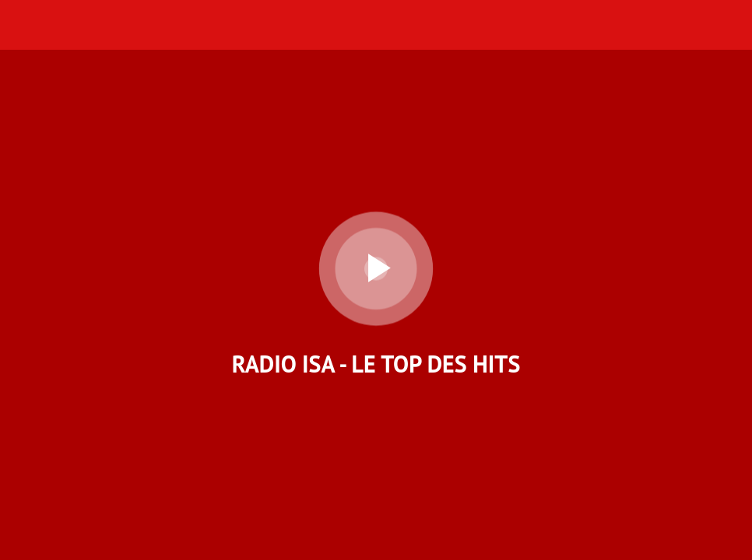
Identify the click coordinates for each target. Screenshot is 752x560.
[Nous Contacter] (687, 25)
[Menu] (25, 25)
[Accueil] (727, 25)
